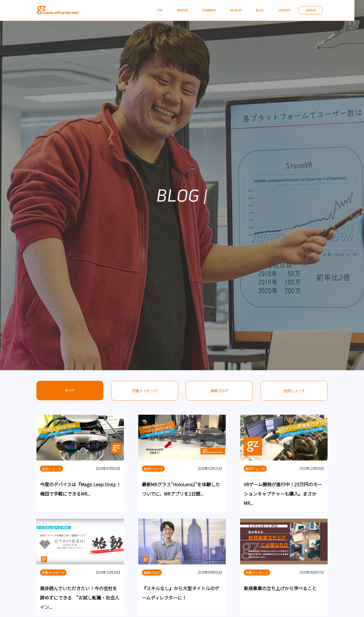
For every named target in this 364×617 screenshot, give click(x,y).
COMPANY (205, 10)
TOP (153, 10)
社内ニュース (294, 391)
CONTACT (286, 10)
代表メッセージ (145, 391)
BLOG (260, 10)
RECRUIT (234, 10)
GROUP (314, 10)
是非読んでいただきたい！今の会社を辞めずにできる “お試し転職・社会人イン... (80, 598)
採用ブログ (219, 391)
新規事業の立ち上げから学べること (280, 588)
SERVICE (177, 10)
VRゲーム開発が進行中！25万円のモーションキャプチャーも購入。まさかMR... (283, 494)
